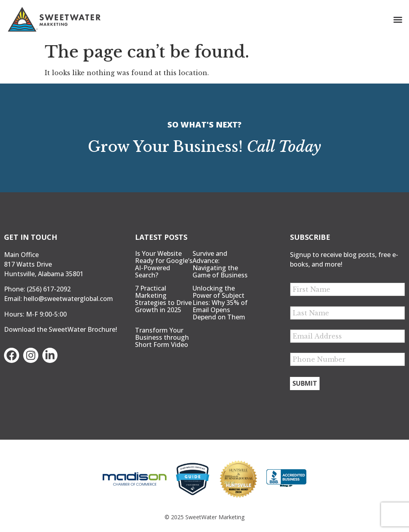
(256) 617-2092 (49, 289)
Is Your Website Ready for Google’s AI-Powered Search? (164, 264)
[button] (398, 20)
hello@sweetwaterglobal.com (68, 299)
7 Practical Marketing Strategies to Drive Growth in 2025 (163, 299)
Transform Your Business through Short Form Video (162, 337)
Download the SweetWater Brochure (60, 329)
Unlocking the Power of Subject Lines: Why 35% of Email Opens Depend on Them (220, 303)
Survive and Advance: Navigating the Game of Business (220, 264)
